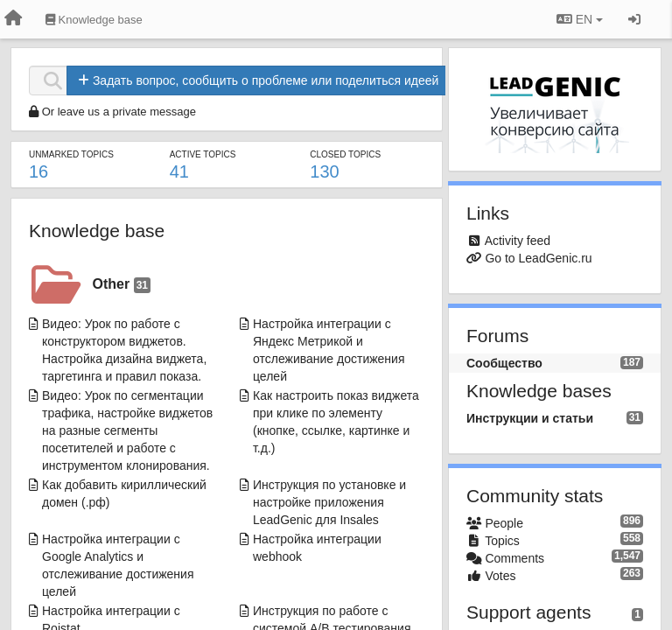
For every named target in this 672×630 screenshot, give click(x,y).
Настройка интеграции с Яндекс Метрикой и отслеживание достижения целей (329, 350)
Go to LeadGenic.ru (538, 258)
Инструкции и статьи (530, 418)
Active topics (203, 154)
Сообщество (504, 363)
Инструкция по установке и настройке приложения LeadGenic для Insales (329, 502)
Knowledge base (97, 231)
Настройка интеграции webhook (317, 548)
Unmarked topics (71, 154)
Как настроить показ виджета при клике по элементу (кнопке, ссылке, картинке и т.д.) (336, 422)
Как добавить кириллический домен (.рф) (124, 493)
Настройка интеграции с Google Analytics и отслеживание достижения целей (118, 565)
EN (580, 19)
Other (122, 285)
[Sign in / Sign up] (634, 19)
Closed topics (345, 154)
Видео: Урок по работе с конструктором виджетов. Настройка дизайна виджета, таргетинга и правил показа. (124, 350)
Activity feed (518, 241)
